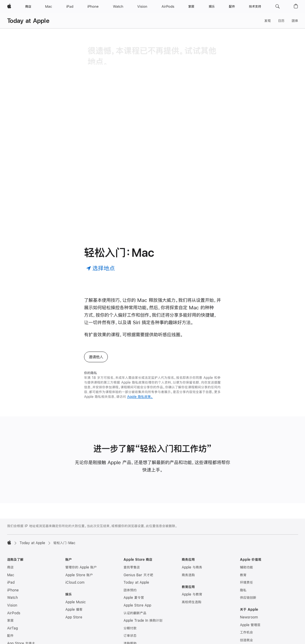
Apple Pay (16, 630)
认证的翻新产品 (135, 580)
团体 (295, 21)
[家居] (191, 7)
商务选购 (188, 542)
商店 (10, 535)
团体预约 (130, 558)
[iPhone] (93, 7)
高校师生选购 (192, 569)
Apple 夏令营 (134, 565)
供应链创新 (248, 565)
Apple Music (76, 569)
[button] (278, 7)
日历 (281, 21)
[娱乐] (212, 7)
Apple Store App (137, 573)
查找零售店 (132, 535)
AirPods (14, 580)
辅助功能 (246, 535)
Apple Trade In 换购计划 (143, 588)
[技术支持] (255, 7)
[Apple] (9, 7)
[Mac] (49, 7)
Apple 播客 (74, 577)
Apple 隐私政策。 (140, 364)
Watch (12, 565)
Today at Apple (28, 21)
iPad (11, 550)
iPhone (13, 558)
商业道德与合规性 (253, 615)
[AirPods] (168, 7)
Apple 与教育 (192, 562)
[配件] (232, 7)
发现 (268, 21)
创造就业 (246, 607)
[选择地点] (101, 235)
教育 (243, 542)
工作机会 (246, 600)
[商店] (28, 7)
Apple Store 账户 (79, 542)
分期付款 (130, 596)
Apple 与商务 (192, 535)
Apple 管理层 (250, 592)
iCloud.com (75, 550)
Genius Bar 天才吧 (138, 542)
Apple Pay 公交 (20, 638)
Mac (11, 542)
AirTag (12, 596)
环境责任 (246, 550)
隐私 (243, 558)
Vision (12, 573)
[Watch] (118, 7)
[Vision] (142, 7)
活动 (243, 623)
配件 (10, 603)
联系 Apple (249, 630)
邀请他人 (96, 324)
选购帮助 (130, 611)
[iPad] (70, 7)
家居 (10, 588)
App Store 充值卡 (21, 611)
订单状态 (130, 603)
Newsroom (249, 585)
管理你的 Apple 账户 (81, 535)
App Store (74, 585)
